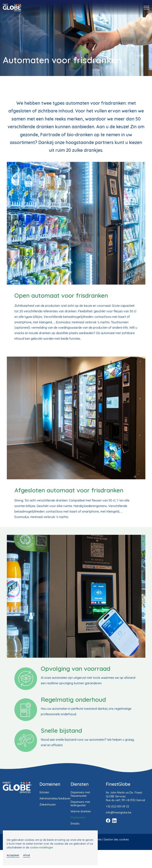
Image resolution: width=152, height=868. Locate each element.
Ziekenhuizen (48, 805)
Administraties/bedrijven (55, 798)
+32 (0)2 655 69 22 (117, 806)
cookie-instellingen (41, 847)
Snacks (75, 824)
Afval (26, 855)
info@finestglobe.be (119, 813)
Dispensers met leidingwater (80, 804)
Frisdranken (78, 817)
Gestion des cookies (116, 840)
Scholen (44, 792)
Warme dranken (81, 811)
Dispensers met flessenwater (80, 794)
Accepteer (13, 855)
